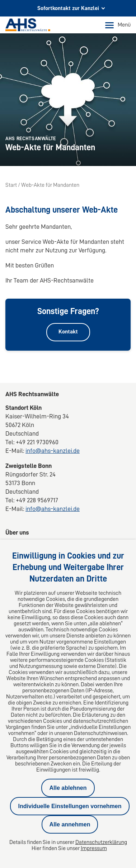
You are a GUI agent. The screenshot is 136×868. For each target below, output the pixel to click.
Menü (118, 25)
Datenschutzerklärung (101, 842)
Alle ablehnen (68, 788)
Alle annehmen (70, 824)
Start (11, 185)
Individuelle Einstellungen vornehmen (70, 806)
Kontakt (68, 332)
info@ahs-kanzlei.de (53, 451)
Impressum (94, 848)
